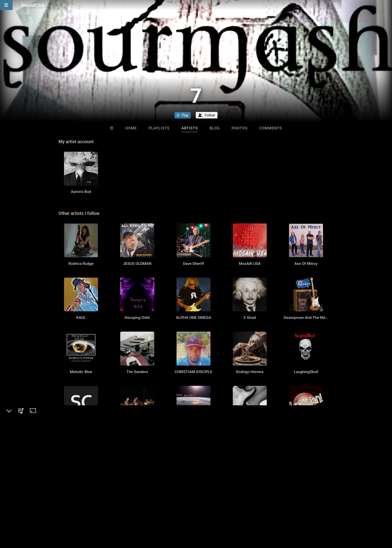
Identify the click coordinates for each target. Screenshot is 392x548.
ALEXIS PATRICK (137, 523)
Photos (239, 128)
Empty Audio (193, 462)
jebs (250, 523)
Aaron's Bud (81, 199)
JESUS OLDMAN (137, 278)
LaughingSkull (306, 400)
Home (131, 128)
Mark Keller (81, 462)
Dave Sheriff (193, 278)
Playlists (159, 128)
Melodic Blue (81, 400)
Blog (215, 128)
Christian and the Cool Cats (307, 462)
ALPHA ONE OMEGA (194, 339)
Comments (271, 128)
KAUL (81, 339)
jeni (250, 462)
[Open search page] (387, 5)
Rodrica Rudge (81, 278)
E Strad (250, 339)
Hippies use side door (137, 462)
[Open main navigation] (6, 5)
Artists (189, 128)
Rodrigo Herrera (250, 400)
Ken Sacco (81, 523)
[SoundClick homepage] (33, 5)
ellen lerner (194, 523)
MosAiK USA (250, 278)
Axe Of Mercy (306, 278)
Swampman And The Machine (309, 339)
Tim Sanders (137, 400)
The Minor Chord (306, 523)
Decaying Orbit (137, 339)
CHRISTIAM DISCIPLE (194, 400)
